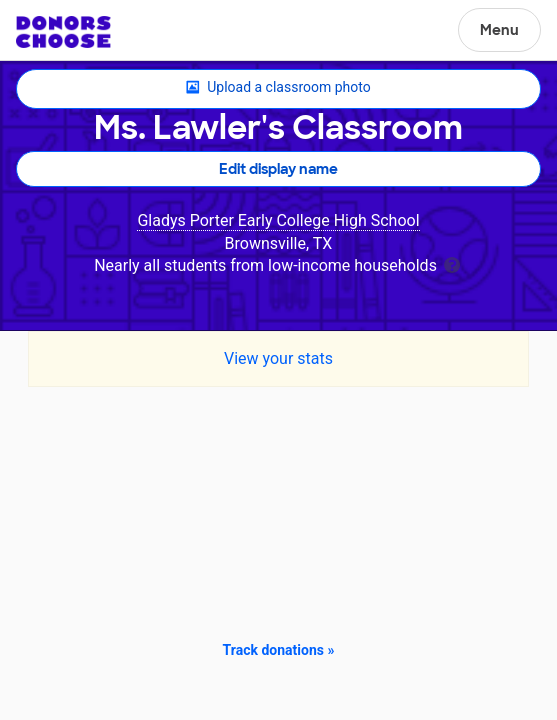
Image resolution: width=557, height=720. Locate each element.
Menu (499, 30)
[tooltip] (452, 263)
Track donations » (279, 650)
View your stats (278, 358)
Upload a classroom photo (278, 88)
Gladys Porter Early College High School (278, 220)
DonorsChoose (63, 32)
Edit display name (278, 169)
